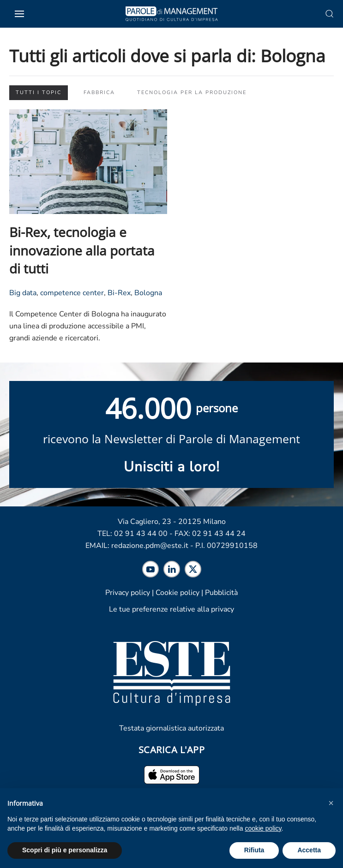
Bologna (148, 293)
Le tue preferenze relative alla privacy (171, 609)
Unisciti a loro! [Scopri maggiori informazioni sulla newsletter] (172, 467)
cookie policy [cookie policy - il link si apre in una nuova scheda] (263, 828)
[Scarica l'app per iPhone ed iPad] (172, 774)
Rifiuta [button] (254, 850)
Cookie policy (178, 593)
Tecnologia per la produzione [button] (192, 92)
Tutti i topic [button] (39, 92)
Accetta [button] (309, 850)
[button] (331, 803)
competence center (72, 293)
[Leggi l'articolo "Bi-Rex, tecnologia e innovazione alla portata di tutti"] (88, 161)
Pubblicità (221, 593)
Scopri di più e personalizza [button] (65, 850)
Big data (23, 293)
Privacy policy (128, 593)
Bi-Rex (119, 293)
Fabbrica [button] (99, 92)
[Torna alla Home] (172, 14)
